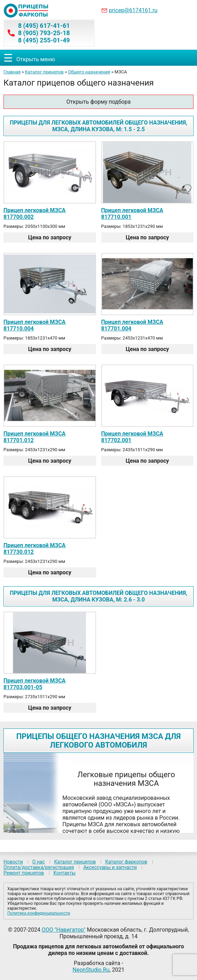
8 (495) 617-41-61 (44, 26)
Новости (13, 862)
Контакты (65, 873)
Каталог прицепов (44, 72)
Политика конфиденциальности (39, 913)
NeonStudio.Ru (91, 970)
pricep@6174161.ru (133, 10)
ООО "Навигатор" (63, 930)
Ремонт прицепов (24, 873)
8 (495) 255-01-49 (44, 40)
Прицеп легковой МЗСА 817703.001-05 (35, 684)
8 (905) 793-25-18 (44, 33)
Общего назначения (89, 72)
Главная (12, 72)
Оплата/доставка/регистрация (39, 867)
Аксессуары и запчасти (110, 867)
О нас (38, 862)
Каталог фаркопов (126, 862)
